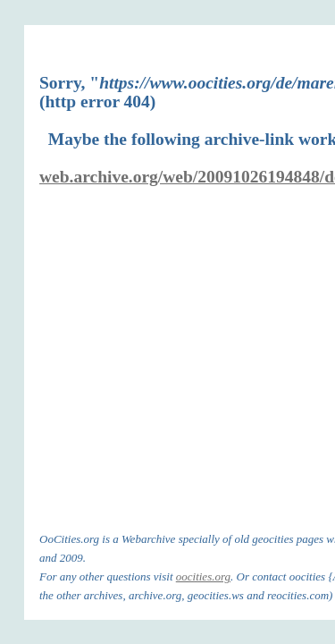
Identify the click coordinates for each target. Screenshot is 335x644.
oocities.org (203, 576)
